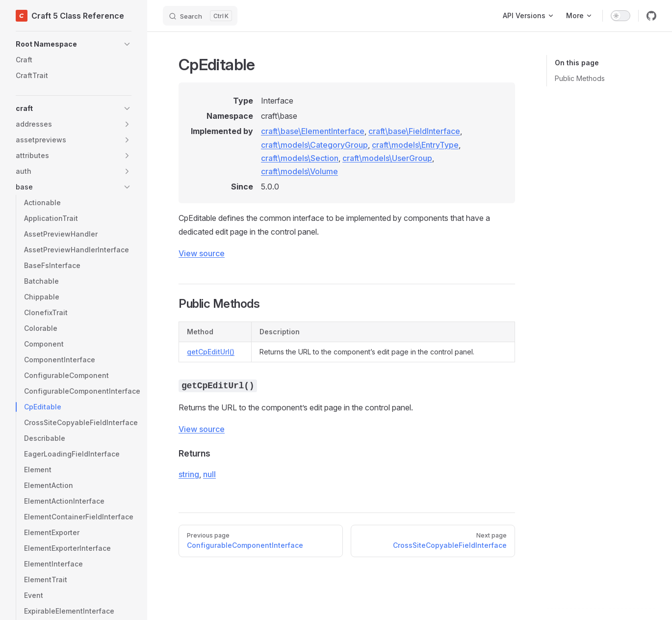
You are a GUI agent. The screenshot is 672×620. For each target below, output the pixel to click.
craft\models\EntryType (415, 145)
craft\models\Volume (299, 171)
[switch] (620, 16)
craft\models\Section (300, 158)
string (189, 474)
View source (202, 253)
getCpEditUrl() (211, 352)
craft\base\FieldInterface (414, 131)
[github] (651, 16)
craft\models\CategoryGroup (314, 145)
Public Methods (580, 78)
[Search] (200, 16)
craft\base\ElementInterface (313, 131)
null (209, 474)
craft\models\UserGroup (387, 158)
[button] (74, 44)
